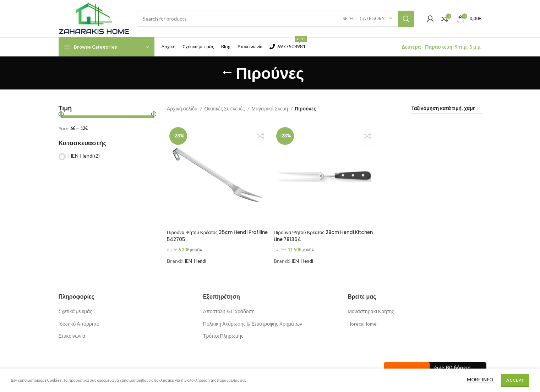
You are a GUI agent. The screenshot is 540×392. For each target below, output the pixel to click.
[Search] (276, 19)
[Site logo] (94, 18)
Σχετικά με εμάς (75, 308)
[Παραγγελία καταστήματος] (446, 109)
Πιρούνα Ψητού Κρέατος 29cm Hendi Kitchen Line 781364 (317, 235)
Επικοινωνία (72, 333)
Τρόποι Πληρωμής (223, 333)
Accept (515, 380)
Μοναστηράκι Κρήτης (371, 308)
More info (481, 380)
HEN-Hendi (84, 156)
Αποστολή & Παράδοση (229, 308)
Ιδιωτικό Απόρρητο (79, 320)
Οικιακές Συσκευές (225, 108)
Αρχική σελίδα (183, 108)
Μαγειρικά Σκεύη (270, 108)
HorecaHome (362, 320)
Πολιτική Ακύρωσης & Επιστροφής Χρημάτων (253, 320)
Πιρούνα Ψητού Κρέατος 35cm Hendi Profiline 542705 (210, 235)
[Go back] (227, 73)
